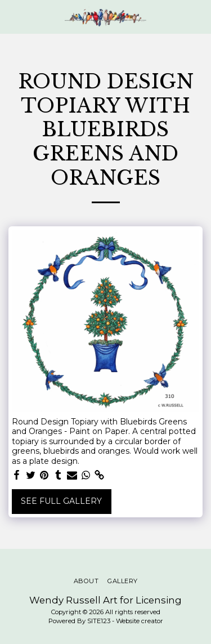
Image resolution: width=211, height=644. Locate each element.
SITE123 (99, 621)
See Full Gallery (61, 501)
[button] (12, 16)
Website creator (140, 621)
